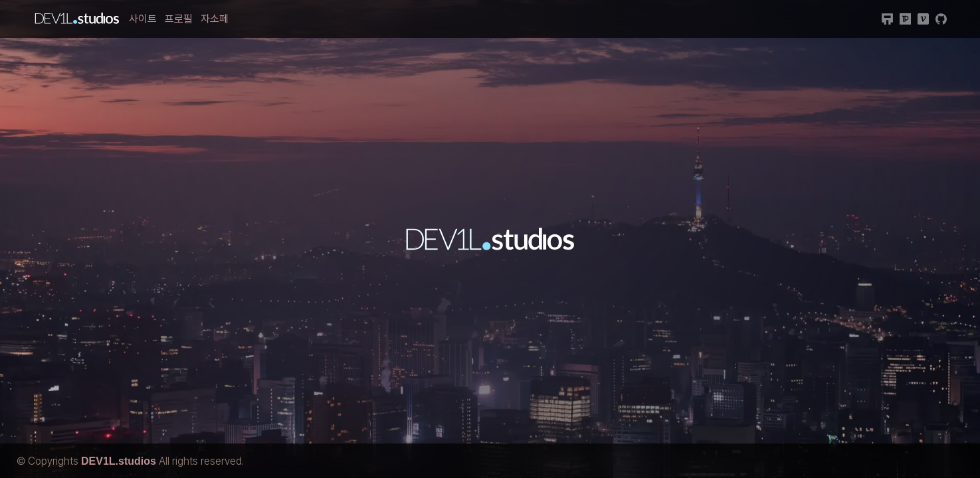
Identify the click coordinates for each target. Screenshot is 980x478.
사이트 (143, 19)
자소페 (215, 19)
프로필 (179, 19)
